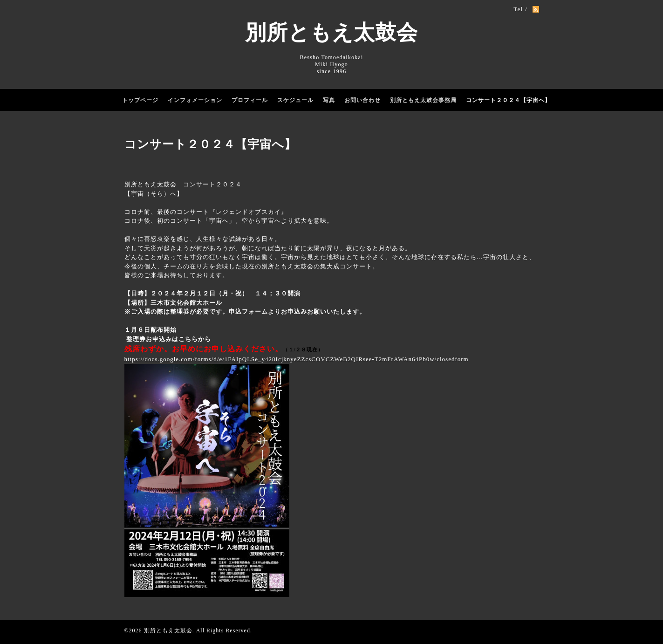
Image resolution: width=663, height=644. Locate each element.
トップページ (140, 100)
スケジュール (295, 100)
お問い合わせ (362, 100)
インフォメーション (195, 100)
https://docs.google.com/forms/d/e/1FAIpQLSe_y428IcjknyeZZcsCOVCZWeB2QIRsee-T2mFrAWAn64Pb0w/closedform (297, 359)
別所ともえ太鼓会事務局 (423, 100)
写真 (329, 100)
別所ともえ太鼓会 (331, 33)
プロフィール (250, 100)
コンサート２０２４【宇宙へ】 (508, 100)
